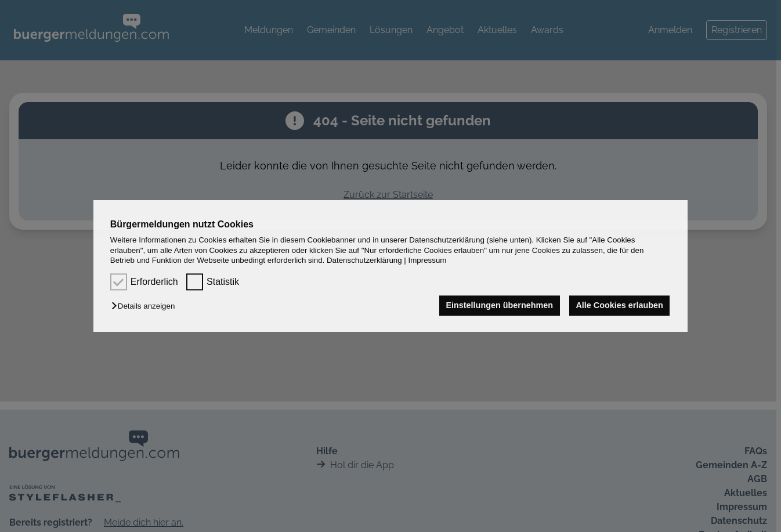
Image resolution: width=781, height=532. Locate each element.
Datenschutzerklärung (364, 260)
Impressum (428, 260)
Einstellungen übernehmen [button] (499, 306)
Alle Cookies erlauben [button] (619, 306)
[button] (146, 307)
